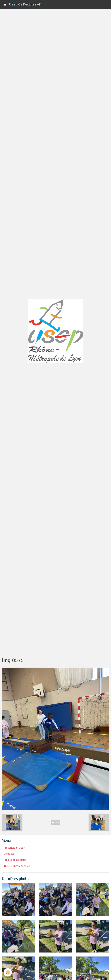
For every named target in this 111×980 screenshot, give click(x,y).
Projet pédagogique (15, 860)
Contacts (9, 854)
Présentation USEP (14, 848)
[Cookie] (8, 972)
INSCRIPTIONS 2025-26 (17, 866)
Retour (55, 822)
